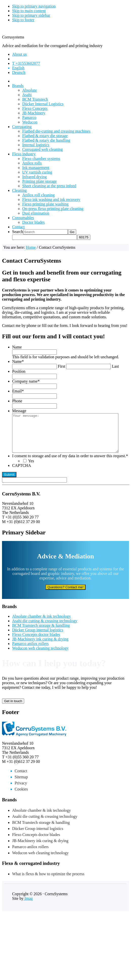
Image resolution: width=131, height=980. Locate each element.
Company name (26, 381)
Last (115, 366)
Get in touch (13, 709)
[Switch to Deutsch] (19, 72)
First (61, 366)
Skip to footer (23, 20)
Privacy (21, 791)
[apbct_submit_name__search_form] (84, 237)
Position (19, 371)
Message (19, 411)
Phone (17, 401)
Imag (28, 906)
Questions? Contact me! (65, 595)
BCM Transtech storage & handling (41, 633)
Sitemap (21, 785)
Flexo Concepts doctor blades (36, 642)
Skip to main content (29, 11)
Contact (21, 778)
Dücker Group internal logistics (38, 638)
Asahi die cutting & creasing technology (45, 628)
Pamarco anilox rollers (30, 651)
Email (18, 391)
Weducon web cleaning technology (40, 656)
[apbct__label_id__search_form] (45, 237)
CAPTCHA (22, 473)
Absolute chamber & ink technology (42, 624)
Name (17, 347)
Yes (31, 468)
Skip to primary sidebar (31, 15)
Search (18, 232)
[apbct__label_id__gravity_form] (34, 487)
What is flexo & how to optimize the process (48, 881)
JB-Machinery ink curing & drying (40, 647)
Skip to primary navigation (34, 6)
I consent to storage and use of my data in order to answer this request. (70, 463)
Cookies (21, 797)
